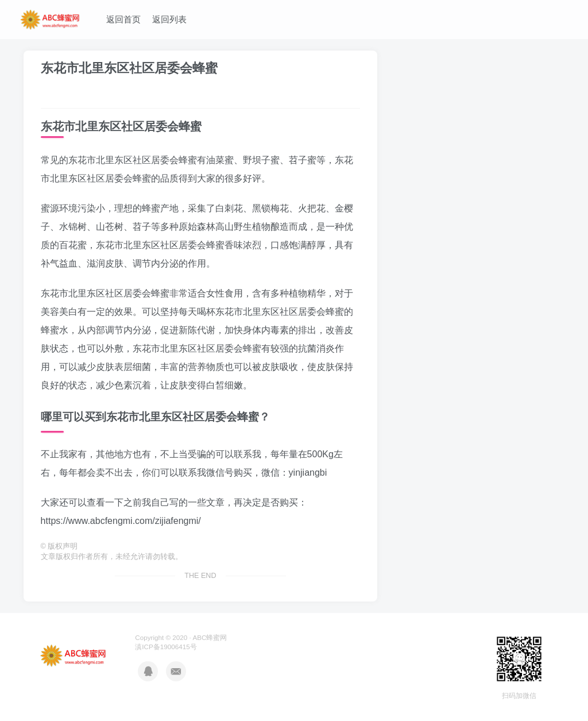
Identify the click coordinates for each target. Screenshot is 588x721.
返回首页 (123, 19)
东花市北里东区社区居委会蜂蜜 (129, 68)
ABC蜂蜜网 (210, 637)
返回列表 (169, 19)
